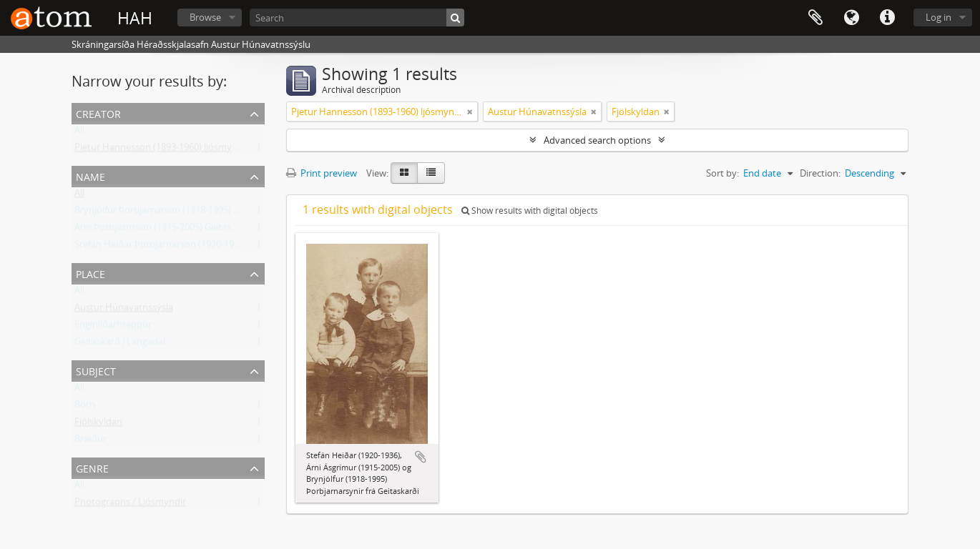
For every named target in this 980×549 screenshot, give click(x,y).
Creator (98, 113)
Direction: (820, 173)
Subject (96, 370)
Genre (92, 467)
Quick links (887, 18)
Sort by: (722, 173)
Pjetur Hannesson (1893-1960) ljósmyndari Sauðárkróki (191, 150)
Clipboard (815, 18)
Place (90, 273)
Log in (939, 17)
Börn (85, 407)
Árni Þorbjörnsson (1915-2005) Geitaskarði (163, 230)
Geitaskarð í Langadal (120, 345)
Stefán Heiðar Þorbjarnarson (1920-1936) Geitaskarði (186, 247)
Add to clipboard (421, 457)
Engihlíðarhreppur (113, 327)
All (79, 133)
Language (851, 18)
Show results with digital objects (530, 211)
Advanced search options (597, 140)
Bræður (90, 442)
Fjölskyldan (98, 425)
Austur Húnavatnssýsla (124, 310)
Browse (205, 17)
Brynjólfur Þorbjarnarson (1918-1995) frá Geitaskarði (185, 213)
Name (90, 175)
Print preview (322, 173)
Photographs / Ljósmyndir (130, 505)
